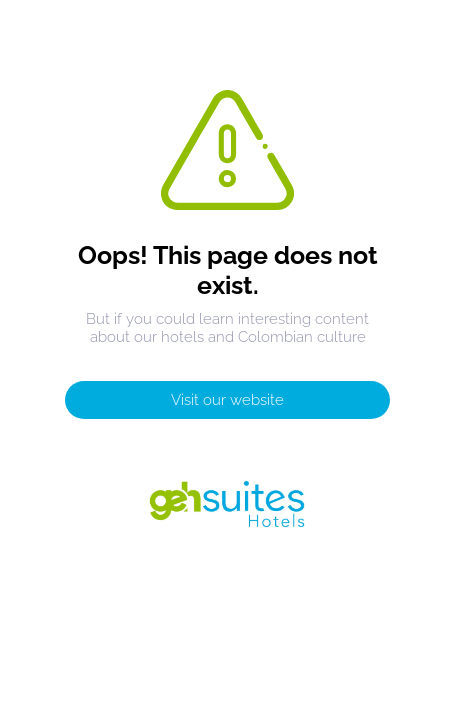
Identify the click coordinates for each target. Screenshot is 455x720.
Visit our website (227, 400)
